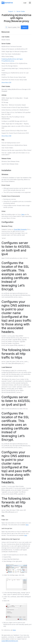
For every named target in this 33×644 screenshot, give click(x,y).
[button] (30, 3)
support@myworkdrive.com (10, 641)
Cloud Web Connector (20, 229)
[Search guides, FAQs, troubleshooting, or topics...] (13, 27)
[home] (7, 3)
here (27, 525)
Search (25, 27)
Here (23, 214)
